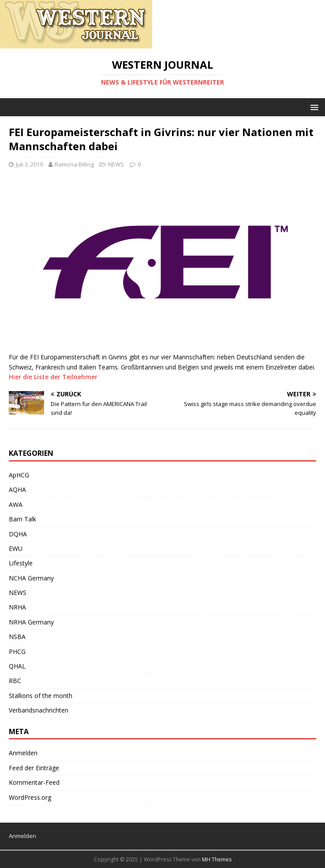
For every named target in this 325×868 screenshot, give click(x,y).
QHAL (17, 666)
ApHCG (19, 475)
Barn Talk (22, 519)
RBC (15, 681)
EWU (16, 549)
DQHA (18, 534)
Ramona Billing (74, 164)
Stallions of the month (41, 696)
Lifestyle (21, 563)
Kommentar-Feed (34, 782)
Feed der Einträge (34, 768)
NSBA (17, 637)
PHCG (17, 652)
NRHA (17, 607)
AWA (16, 504)
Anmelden (23, 753)
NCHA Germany (31, 578)
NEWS (116, 164)
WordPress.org (30, 797)
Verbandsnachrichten (39, 710)
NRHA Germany (31, 622)
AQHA (17, 489)
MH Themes (217, 859)
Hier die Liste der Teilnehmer (53, 377)
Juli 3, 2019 (29, 164)
